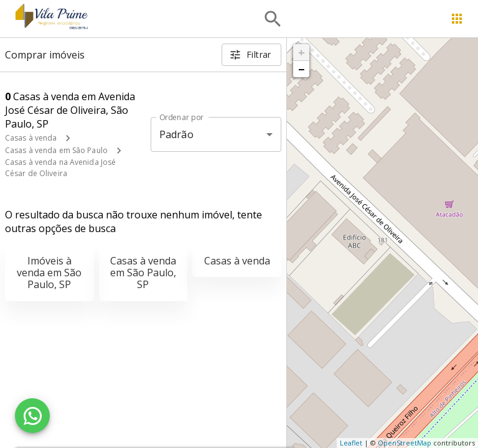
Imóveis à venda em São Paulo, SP (49, 273)
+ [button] (302, 52)
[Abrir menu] (457, 19)
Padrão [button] (176, 134)
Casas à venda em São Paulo (56, 150)
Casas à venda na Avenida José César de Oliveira (60, 168)
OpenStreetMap (405, 443)
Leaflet (351, 443)
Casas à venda (31, 138)
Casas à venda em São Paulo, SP (143, 273)
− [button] (301, 69)
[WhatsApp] (32, 416)
